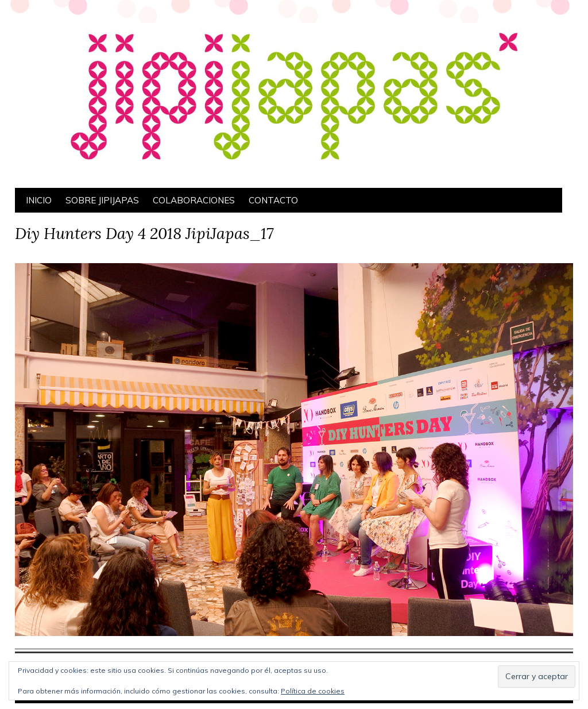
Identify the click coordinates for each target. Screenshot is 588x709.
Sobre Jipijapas (102, 200)
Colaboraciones (194, 200)
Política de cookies (313, 691)
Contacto (273, 200)
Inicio (39, 200)
